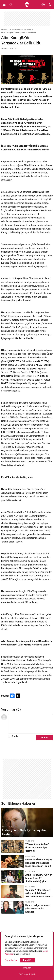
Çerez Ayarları (11, 960)
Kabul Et (27, 960)
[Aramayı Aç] (11, 5)
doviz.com (27, 968)
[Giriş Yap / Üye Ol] (43, 5)
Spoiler (15, 736)
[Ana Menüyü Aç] (4, 5)
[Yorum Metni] (30, 724)
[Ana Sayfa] (27, 5)
